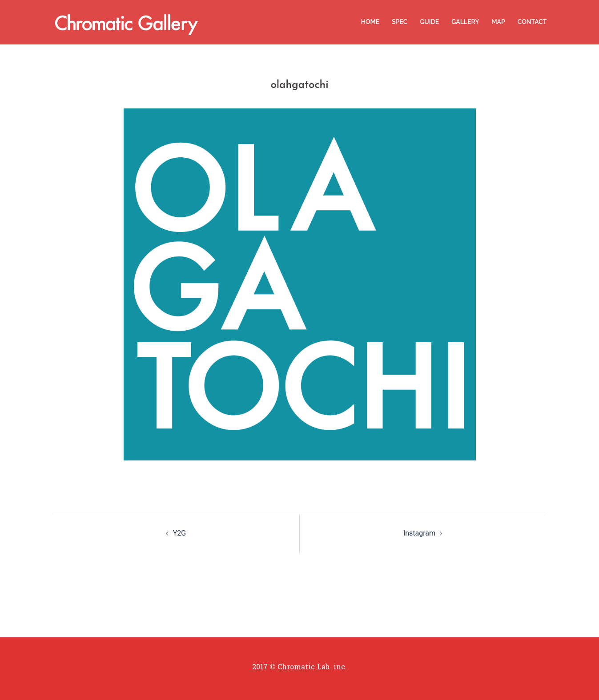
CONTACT (532, 22)
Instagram (419, 533)
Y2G (180, 533)
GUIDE (429, 22)
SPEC (400, 22)
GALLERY (465, 22)
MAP (498, 22)
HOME (370, 22)
